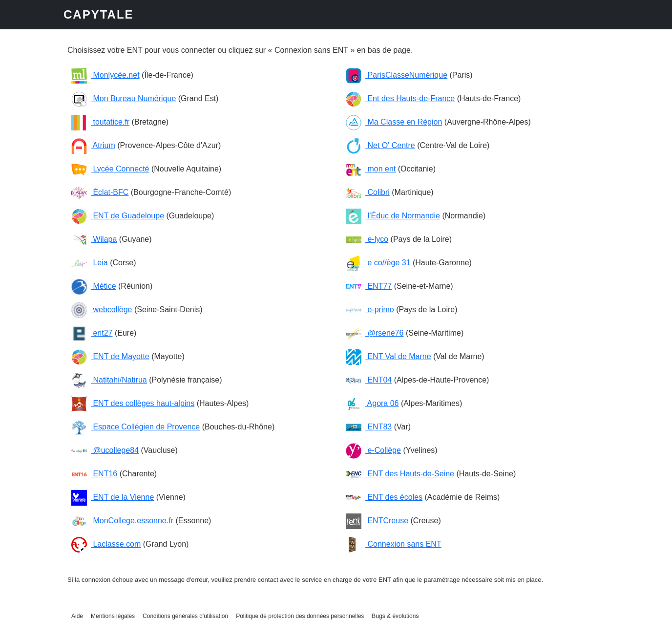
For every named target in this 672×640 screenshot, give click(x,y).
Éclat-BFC (100, 192)
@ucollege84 (105, 450)
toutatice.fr (100, 122)
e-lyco (367, 239)
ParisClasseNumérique (397, 75)
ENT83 (369, 427)
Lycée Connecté (110, 169)
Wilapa (94, 239)
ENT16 (94, 474)
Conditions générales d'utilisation (185, 616)
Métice (94, 286)
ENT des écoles (384, 497)
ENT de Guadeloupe (118, 216)
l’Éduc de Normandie (393, 216)
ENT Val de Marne (388, 356)
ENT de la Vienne (113, 497)
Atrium (93, 145)
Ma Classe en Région (394, 122)
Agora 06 (372, 403)
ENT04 (369, 380)
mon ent (371, 169)
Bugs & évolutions (395, 616)
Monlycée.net (105, 75)
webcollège (102, 309)
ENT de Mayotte (110, 356)
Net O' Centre (380, 145)
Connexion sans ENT (394, 544)
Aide (77, 616)
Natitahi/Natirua (109, 380)
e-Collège (373, 450)
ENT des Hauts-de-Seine (400, 474)
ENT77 (369, 286)
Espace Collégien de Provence (136, 427)
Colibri (368, 192)
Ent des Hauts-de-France (400, 98)
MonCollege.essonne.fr (122, 521)
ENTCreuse (377, 521)
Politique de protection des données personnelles (300, 616)
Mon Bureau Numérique (124, 98)
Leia (90, 263)
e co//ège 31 (378, 263)
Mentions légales (113, 616)
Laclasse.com (106, 544)
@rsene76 (375, 333)
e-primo (370, 309)
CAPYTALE (99, 14)
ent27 (92, 333)
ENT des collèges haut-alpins (133, 403)
